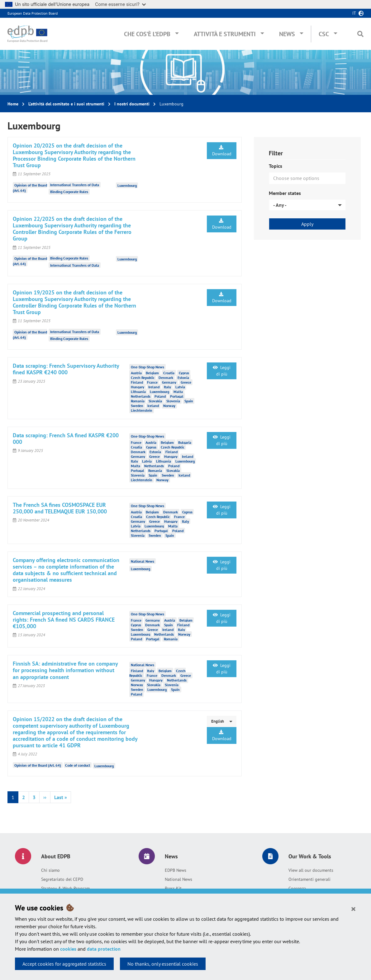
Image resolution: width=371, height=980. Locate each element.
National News (178, 879)
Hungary (138, 387)
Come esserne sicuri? (120, 4)
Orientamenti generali (309, 879)
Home (13, 104)
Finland (137, 382)
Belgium (152, 373)
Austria (136, 373)
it (354, 13)
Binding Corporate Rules (69, 192)
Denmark (166, 378)
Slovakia (155, 401)
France (152, 382)
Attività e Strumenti (225, 34)
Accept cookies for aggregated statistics (64, 964)
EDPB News (176, 870)
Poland (160, 396)
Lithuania (138, 392)
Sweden (137, 406)
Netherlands (141, 396)
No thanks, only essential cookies (163, 964)
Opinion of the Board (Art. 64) (38, 765)
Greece (186, 382)
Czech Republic (143, 378)
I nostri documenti (132, 104)
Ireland (154, 387)
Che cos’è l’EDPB (147, 34)
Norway (169, 406)
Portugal (177, 396)
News (287, 34)
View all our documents (311, 870)
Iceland (153, 406)
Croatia (169, 373)
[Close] (353, 909)
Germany (169, 382)
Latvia (180, 387)
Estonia (183, 378)
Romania (138, 401)
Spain (189, 401)
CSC (324, 34)
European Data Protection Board (33, 13)
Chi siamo (50, 870)
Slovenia (173, 401)
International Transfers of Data (75, 185)
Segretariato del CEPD (62, 879)
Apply (307, 224)
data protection (104, 949)
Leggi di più (222, 371)
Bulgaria (185, 442)
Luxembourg (127, 185)
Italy (167, 387)
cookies (68, 949)
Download (222, 151)
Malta (178, 392)
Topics (276, 166)
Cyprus (184, 373)
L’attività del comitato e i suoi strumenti (66, 104)
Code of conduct (78, 765)
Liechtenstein (142, 410)
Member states (285, 193)
